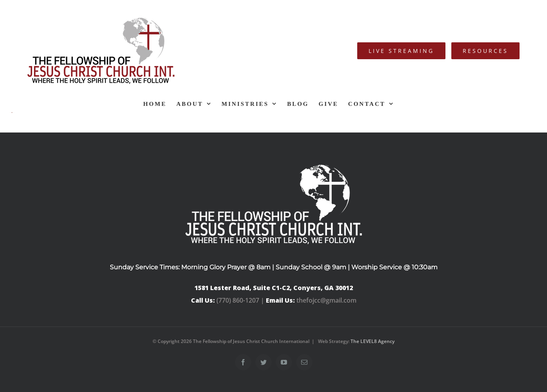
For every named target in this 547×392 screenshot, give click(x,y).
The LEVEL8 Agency (373, 341)
